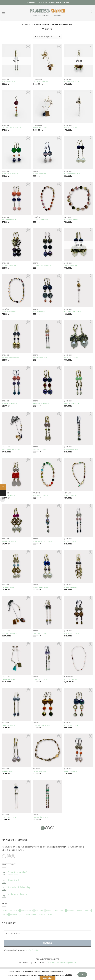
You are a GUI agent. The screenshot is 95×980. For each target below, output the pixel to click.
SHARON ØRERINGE (41, 404)
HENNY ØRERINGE (41, 817)
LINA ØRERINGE (71, 771)
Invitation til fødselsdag (19, 887)
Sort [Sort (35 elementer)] (22, 914)
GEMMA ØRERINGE (72, 174)
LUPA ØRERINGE (9, 495)
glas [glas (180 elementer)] (37, 910)
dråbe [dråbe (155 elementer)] (17, 910)
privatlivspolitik (33, 950)
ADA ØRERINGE (39, 449)
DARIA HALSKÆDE (9, 679)
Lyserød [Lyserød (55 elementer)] (79, 910)
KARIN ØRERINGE (71, 725)
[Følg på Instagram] (9, 856)
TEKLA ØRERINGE (71, 266)
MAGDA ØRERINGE (72, 633)
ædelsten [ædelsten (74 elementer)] (51, 914)
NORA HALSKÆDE (40, 128)
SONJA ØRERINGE (40, 174)
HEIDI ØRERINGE (40, 633)
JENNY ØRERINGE (9, 541)
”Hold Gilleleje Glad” (18, 872)
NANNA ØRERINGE (72, 128)
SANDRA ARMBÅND (41, 495)
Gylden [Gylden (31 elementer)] (49, 910)
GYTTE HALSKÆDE (40, 82)
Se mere (68, 975)
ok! (82, 974)
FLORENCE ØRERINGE (42, 266)
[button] (3, 13)
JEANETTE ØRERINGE (42, 725)
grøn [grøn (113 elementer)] (42, 910)
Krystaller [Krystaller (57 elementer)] (71, 910)
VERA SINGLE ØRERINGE (43, 541)
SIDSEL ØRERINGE (40, 679)
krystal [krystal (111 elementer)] (62, 910)
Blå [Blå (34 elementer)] (11, 910)
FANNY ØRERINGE (72, 404)
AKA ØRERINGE (71, 541)
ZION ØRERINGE (9, 725)
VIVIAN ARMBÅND (40, 220)
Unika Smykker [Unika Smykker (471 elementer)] (31, 914)
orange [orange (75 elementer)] (5, 914)
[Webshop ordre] (47, 37)
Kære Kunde (14, 880)
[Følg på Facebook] (4, 856)
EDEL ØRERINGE (8, 82)
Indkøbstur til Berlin (18, 894)
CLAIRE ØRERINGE (9, 817)
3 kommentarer (16, 875)
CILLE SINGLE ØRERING (74, 312)
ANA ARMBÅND (71, 495)
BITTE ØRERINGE (71, 449)
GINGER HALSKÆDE (10, 633)
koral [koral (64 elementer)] (56, 910)
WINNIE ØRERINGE (10, 404)
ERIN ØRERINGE (8, 587)
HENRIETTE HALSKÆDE (11, 449)
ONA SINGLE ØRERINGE (12, 128)
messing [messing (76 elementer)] (88, 910)
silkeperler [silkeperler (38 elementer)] (14, 914)
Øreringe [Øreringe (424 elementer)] (42, 914)
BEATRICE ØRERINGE (10, 357)
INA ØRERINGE (8, 771)
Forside (26, 24)
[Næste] (52, 828)
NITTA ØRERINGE (9, 220)
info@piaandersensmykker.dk (62, 962)
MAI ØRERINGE (39, 312)
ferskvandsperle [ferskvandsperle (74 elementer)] (27, 910)
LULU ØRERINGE (71, 357)
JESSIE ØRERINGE (71, 587)
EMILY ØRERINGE (40, 357)
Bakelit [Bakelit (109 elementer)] (5, 910)
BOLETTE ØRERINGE (10, 174)
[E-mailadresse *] (47, 934)
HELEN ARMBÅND (72, 220)
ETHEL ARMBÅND (40, 771)
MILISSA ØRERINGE (10, 266)
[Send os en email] (13, 856)
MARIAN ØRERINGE (41, 587)
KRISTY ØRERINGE (72, 82)
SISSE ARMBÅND (9, 312)
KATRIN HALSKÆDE (72, 679)
